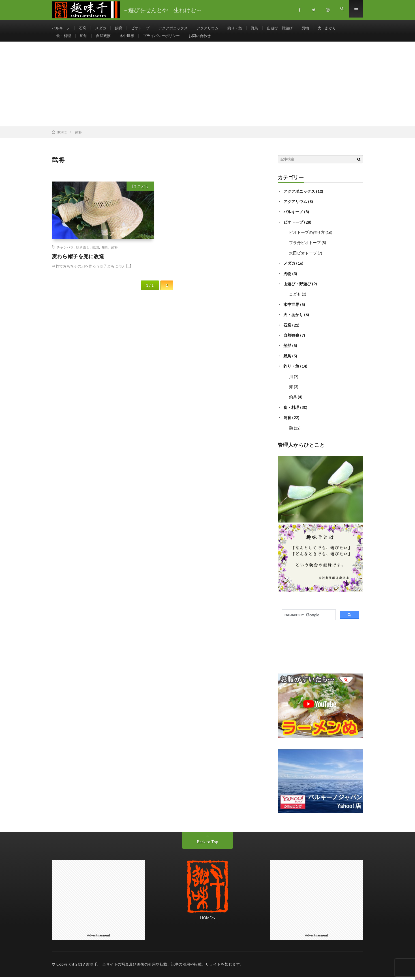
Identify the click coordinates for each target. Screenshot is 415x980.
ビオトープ (144, 28)
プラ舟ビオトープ (305, 248)
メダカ (103, 28)
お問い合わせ (207, 39)
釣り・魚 (244, 28)
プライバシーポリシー (167, 39)
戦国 (96, 253)
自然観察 (106, 39)
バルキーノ (62, 28)
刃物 (318, 28)
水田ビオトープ (303, 258)
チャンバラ (65, 253)
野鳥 (265, 28)
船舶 (85, 39)
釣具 (293, 401)
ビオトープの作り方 (307, 238)
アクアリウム (215, 28)
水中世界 (130, 39)
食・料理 (64, 39)
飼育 (122, 28)
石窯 (84, 28)
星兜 (105, 253)
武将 (114, 253)
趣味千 (92, 967)
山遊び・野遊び (291, 28)
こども (143, 192)
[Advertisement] (207, 90)
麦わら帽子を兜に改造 (78, 262)
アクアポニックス (179, 28)
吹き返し (83, 253)
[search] (308, 618)
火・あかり (341, 28)
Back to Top (208, 845)
